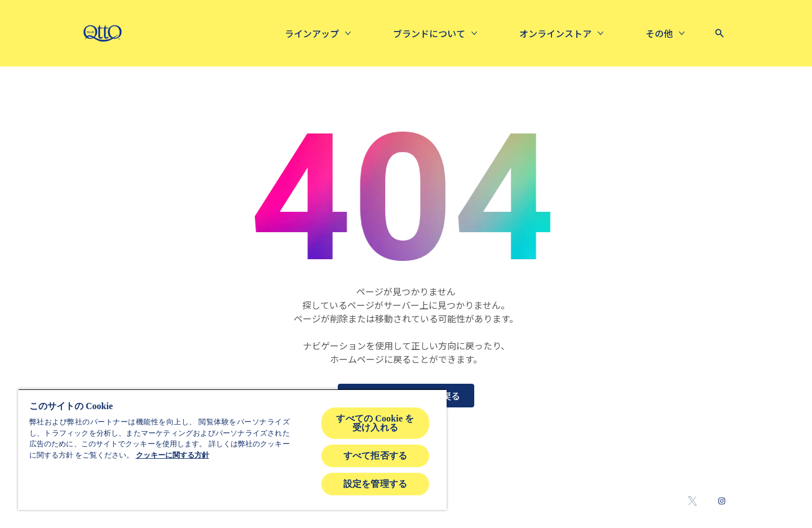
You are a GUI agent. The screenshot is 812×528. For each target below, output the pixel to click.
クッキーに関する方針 (173, 455)
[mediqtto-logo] (102, 33)
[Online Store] (455, 33)
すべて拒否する (375, 456)
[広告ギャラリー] (577, 33)
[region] (232, 449)
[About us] (329, 33)
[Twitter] (692, 501)
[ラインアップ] (211, 33)
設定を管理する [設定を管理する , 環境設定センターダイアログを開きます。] (375, 484)
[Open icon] (720, 33)
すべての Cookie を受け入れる (375, 423)
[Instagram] (722, 501)
